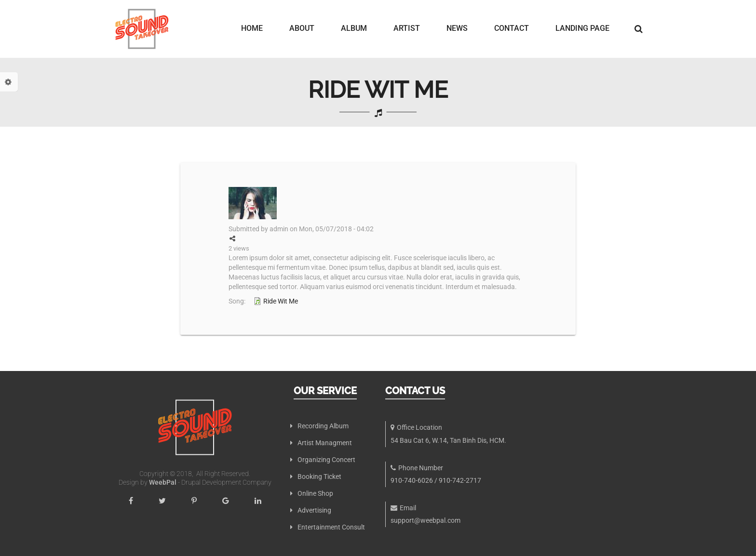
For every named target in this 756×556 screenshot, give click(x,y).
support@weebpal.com (425, 520)
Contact (512, 28)
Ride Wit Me (281, 301)
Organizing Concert (326, 460)
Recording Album (323, 426)
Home (252, 28)
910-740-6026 (412, 480)
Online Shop (315, 493)
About (302, 28)
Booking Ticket (319, 477)
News (457, 28)
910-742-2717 (460, 480)
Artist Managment (325, 443)
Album (354, 28)
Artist (407, 28)
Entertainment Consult (331, 527)
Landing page (582, 28)
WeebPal (163, 482)
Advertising (314, 510)
